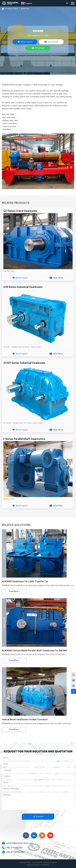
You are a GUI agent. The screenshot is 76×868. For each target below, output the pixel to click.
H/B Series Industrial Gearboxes (23, 287)
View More (56, 278)
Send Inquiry (25, 42)
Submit (38, 817)
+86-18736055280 (13, 852)
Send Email (51, 42)
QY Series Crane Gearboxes (20, 211)
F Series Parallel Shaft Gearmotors (24, 439)
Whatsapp (38, 48)
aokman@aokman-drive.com (17, 843)
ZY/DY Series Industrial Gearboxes (24, 363)
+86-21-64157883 (12, 848)
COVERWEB (45, 865)
